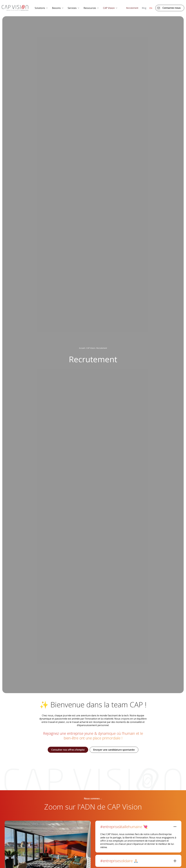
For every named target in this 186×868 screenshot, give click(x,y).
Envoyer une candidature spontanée (114, 750)
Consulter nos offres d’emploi (68, 750)
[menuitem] (42, 8)
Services (72, 8)
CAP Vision (109, 8)
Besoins (56, 8)
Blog (144, 8)
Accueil (82, 348)
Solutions (40, 8)
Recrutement (132, 8)
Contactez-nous (168, 8)
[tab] (138, 826)
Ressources (90, 8)
